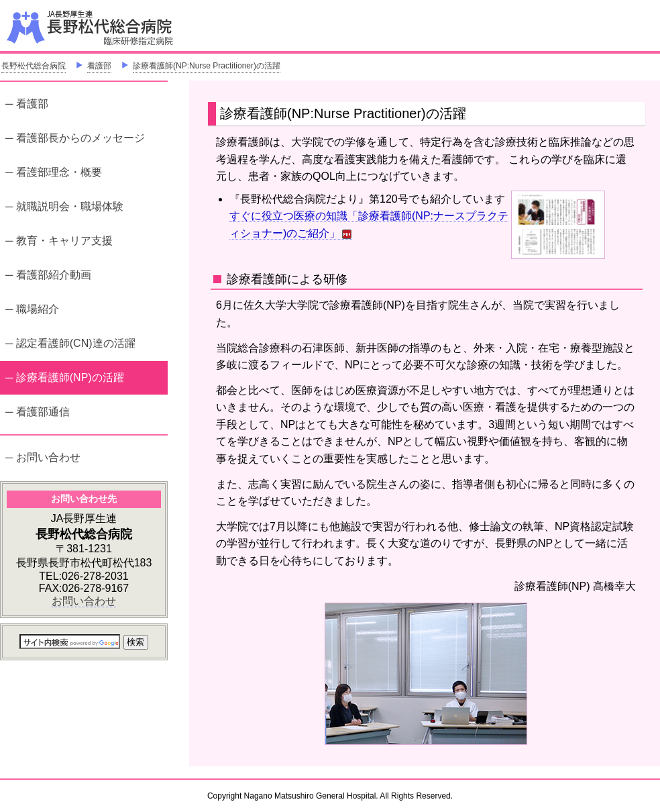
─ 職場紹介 (32, 309)
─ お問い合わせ (43, 457)
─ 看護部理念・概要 (54, 172)
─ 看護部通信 (38, 412)
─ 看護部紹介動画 (48, 275)
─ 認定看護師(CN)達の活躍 (70, 343)
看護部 (99, 66)
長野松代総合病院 (34, 66)
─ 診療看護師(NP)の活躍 (65, 376)
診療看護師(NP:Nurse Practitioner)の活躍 (207, 66)
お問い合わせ (84, 601)
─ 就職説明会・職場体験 (64, 206)
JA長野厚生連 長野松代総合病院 (131, 27)
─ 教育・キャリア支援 (59, 241)
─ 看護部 (27, 104)
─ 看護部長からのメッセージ (75, 138)
